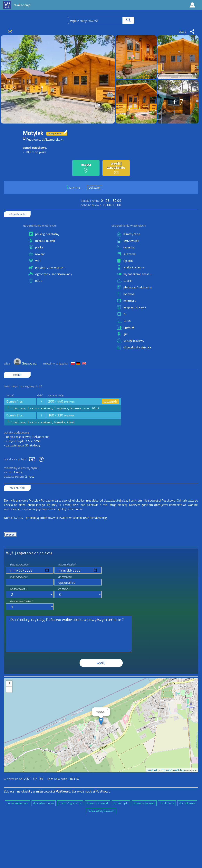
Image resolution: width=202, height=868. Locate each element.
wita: (8, 363)
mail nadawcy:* (19, 577)
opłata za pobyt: (15, 459)
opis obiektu (17, 488)
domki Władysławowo (101, 811)
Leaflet (152, 770)
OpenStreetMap (173, 770)
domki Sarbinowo (144, 803)
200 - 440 (61, 401)
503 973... (76, 188)
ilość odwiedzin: (63, 779)
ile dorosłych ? (18, 589)
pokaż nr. (95, 187)
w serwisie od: (14, 779)
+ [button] (9, 683)
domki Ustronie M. (97, 803)
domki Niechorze (44, 803)
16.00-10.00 (101, 205)
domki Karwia (187, 803)
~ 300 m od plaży (34, 152)
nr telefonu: (65, 577)
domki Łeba (167, 803)
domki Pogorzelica (70, 803)
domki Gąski (121, 803)
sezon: (13, 472)
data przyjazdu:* (19, 564)
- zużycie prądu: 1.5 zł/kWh (22, 441)
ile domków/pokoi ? (21, 601)
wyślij (101, 663)
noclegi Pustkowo (98, 791)
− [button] (9, 690)
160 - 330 (61, 415)
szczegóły (111, 401)
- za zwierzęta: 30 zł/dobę (22, 445)
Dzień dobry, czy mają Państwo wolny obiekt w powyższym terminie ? (69, 634)
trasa (183, 32)
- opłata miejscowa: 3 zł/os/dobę (27, 437)
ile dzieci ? (64, 589)
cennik (17, 375)
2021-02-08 (33, 779)
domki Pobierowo (17, 803)
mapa (101, 680)
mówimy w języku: (56, 363)
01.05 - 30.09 (101, 201)
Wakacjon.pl (23, 5)
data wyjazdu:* (67, 564)
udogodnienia (17, 214)
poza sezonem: (19, 476)
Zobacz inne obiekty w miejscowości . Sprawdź (44, 791)
